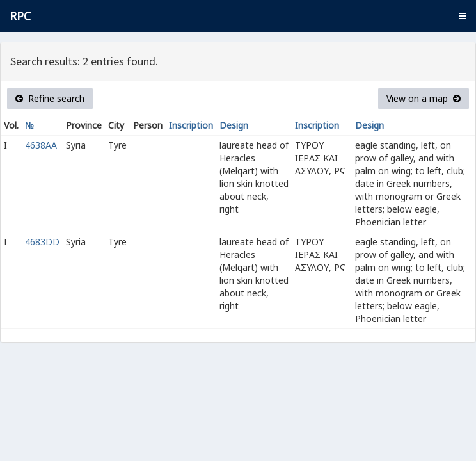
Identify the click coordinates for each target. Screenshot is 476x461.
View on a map (424, 98)
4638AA (41, 145)
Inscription (191, 125)
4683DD (42, 242)
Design (234, 125)
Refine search (50, 98)
